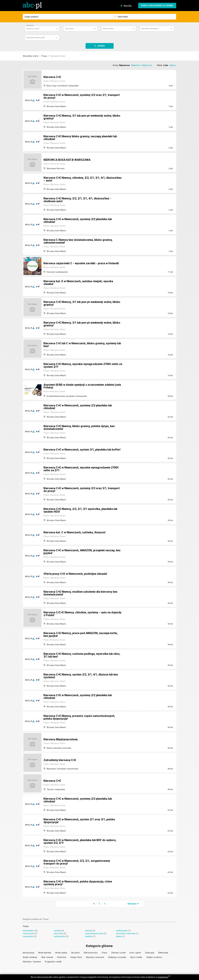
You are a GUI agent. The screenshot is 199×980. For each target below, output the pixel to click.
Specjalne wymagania (150, 29)
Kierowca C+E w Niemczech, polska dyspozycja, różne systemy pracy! (78, 883)
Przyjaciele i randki (53, 962)
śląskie (119, 936)
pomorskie (59, 933)
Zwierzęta (150, 953)
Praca (44, 56)
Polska (26, 926)
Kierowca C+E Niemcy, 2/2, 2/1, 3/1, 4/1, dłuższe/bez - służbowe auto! (77, 200)
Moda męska (61, 953)
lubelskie (89, 936)
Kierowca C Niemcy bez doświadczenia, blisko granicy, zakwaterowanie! (78, 241)
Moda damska (45, 953)
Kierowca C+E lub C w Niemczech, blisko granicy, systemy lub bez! (82, 345)
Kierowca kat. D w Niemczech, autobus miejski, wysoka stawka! (78, 283)
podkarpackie (122, 931)
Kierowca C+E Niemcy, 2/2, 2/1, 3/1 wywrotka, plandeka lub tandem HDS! (80, 510)
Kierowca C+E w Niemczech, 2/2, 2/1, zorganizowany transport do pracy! (77, 862)
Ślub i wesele (47, 957)
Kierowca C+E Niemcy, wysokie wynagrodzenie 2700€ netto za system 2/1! (83, 365)
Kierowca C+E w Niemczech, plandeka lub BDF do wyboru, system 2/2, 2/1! (80, 841)
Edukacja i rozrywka (117, 957)
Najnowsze (125, 65)
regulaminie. (163, 977)
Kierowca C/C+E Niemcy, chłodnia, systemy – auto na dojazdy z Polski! (82, 614)
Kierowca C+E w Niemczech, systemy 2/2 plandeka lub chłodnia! (78, 221)
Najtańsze (136, 65)
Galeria (172, 65)
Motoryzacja (28, 953)
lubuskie (89, 931)
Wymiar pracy (108, 29)
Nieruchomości (91, 953)
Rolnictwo (62, 957)
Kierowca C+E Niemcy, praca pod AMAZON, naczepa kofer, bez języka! (81, 634)
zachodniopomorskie (94, 933)
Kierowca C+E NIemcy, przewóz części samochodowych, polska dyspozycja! (79, 717)
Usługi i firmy (76, 957)
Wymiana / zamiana (32, 962)
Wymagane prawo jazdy (36, 38)
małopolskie (28, 936)
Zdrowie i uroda (118, 953)
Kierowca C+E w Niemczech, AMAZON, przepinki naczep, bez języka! (82, 552)
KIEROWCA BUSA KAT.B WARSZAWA (67, 160)
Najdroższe (147, 65)
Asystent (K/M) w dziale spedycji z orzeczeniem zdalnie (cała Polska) (82, 386)
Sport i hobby (136, 957)
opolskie (57, 931)
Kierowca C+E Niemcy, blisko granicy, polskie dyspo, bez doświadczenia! (79, 427)
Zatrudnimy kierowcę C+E (60, 760)
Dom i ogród (135, 953)
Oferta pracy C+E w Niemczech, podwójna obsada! (75, 574)
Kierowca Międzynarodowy (61, 739)
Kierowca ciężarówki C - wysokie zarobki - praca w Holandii (81, 263)
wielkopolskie (60, 936)
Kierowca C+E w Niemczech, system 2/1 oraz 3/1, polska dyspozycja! (79, 821)
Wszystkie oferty (30, 56)
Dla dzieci (75, 953)
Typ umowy (69, 29)
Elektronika (163, 953)
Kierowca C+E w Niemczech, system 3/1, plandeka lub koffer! (82, 450)
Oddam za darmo (154, 957)
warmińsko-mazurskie (126, 933)
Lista (166, 65)
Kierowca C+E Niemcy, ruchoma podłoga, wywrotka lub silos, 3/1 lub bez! (82, 655)
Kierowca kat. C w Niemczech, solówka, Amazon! (74, 532)
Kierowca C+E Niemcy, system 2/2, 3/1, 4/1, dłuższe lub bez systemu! (81, 676)
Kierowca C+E (52, 77)
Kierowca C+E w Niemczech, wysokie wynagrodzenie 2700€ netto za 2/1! (81, 469)
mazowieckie (29, 933)
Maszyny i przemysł (95, 957)
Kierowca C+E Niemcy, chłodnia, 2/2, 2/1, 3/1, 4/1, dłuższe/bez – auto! (83, 179)
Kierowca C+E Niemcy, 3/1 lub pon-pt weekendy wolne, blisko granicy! (82, 117)
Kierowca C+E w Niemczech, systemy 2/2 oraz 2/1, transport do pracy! (82, 96)
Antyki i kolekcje (30, 957)
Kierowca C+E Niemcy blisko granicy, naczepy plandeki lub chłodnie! (80, 138)
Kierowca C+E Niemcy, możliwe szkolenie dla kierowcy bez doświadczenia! (80, 593)
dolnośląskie (28, 931)
